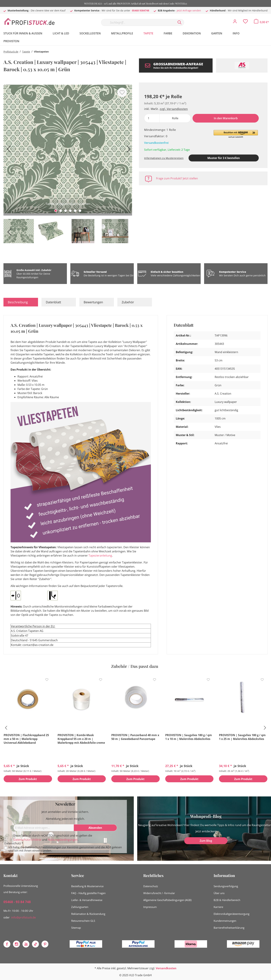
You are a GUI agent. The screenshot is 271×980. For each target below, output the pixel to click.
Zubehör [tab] (128, 302)
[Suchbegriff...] (138, 22)
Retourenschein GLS (83, 921)
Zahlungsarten (80, 907)
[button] (236, 134)
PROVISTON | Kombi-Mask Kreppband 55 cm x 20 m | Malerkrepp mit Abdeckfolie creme (81, 739)
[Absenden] (95, 828)
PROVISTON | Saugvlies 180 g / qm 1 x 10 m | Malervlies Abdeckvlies (189, 737)
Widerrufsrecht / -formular (159, 893)
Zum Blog (206, 841)
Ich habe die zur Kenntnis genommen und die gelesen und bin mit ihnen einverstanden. (65, 849)
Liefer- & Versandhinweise (87, 900)
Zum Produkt (28, 779)
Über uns (219, 893)
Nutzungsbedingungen (63, 840)
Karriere (218, 907)
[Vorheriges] (8, 150)
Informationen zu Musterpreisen (164, 158)
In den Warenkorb (226, 118)
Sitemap (76, 928)
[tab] (21, 302)
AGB (108, 847)
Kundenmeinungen (225, 921)
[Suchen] (180, 22)
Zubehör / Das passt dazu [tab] (135, 666)
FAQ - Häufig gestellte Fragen (88, 893)
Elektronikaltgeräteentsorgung (232, 914)
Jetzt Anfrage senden (189, 10)
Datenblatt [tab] (53, 302)
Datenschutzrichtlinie (27, 840)
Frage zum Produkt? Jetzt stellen (177, 178)
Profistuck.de (11, 52)
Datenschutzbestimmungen (43, 847)
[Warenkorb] (261, 22)
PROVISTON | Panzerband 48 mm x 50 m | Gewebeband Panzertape (135, 737)
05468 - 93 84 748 (17, 902)
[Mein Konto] (235, 22)
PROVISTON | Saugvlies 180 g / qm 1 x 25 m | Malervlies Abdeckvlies (242, 737)
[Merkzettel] (245, 22)
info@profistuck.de (24, 917)
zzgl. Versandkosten (174, 109)
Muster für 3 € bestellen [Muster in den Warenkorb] (224, 158)
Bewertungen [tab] (93, 302)
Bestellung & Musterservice (87, 886)
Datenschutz (151, 886)
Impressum (150, 907)
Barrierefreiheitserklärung (229, 928)
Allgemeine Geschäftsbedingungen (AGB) (167, 900)
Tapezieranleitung (100, 556)
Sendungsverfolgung (226, 886)
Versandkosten (166, 968)
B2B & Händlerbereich (227, 900)
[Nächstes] (128, 150)
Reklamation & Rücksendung (88, 914)
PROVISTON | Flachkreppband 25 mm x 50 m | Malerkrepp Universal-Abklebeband (26, 739)
